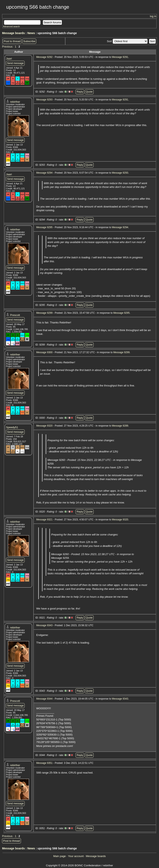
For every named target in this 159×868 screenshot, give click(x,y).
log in (153, 16)
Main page (60, 856)
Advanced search (11, 27)
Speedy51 (12, 427)
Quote (89, 92)
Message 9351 (44, 763)
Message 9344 (44, 699)
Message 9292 (44, 57)
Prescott (15, 315)
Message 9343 (44, 625)
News (31, 33)
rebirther (15, 102)
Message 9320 (44, 426)
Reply (80, 92)
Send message (15, 63)
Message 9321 (44, 520)
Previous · (8, 47)
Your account (76, 856)
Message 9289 (120, 426)
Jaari (9, 59)
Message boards (13, 33)
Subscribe (29, 41)
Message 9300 (44, 352)
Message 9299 (44, 313)
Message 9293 (44, 100)
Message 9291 (120, 57)
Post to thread (12, 41)
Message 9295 (44, 227)
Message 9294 (44, 173)
